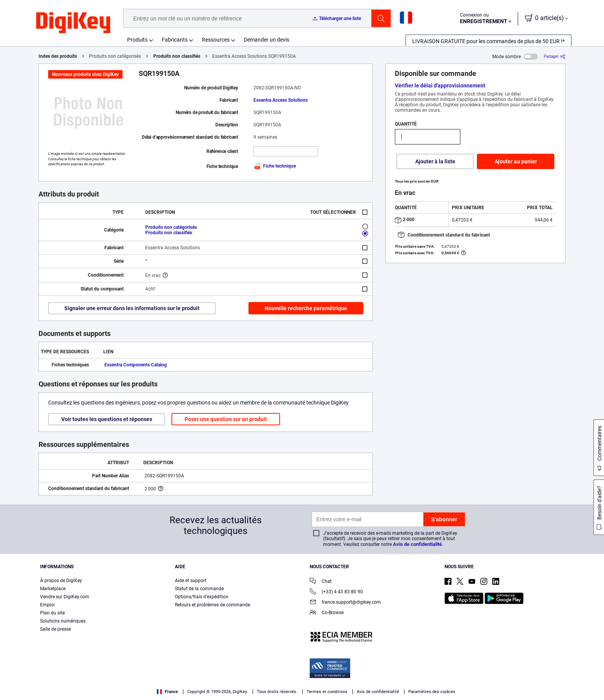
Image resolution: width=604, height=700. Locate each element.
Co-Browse (327, 613)
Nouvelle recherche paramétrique (306, 308)
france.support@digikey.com (345, 603)
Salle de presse (55, 629)
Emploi (47, 605)
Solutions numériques (63, 621)
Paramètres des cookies (432, 692)
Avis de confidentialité (417, 544)
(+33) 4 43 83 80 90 (336, 592)
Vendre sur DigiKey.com (65, 597)
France (167, 692)
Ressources (216, 40)
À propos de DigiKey (61, 581)
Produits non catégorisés (171, 227)
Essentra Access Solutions (281, 100)
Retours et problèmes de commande (212, 605)
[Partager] (555, 56)
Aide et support (191, 581)
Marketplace (53, 589)
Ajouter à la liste (435, 161)
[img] (73, 23)
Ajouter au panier (516, 161)
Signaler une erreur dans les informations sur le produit (132, 308)
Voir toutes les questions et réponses (107, 419)
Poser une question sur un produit (226, 419)
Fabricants (175, 40)
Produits (137, 40)
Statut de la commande (199, 589)
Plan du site (52, 613)
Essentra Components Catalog (136, 365)
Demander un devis (267, 40)
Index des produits (58, 56)
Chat (321, 582)
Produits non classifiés (177, 56)
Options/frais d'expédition (202, 597)
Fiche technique (275, 166)
